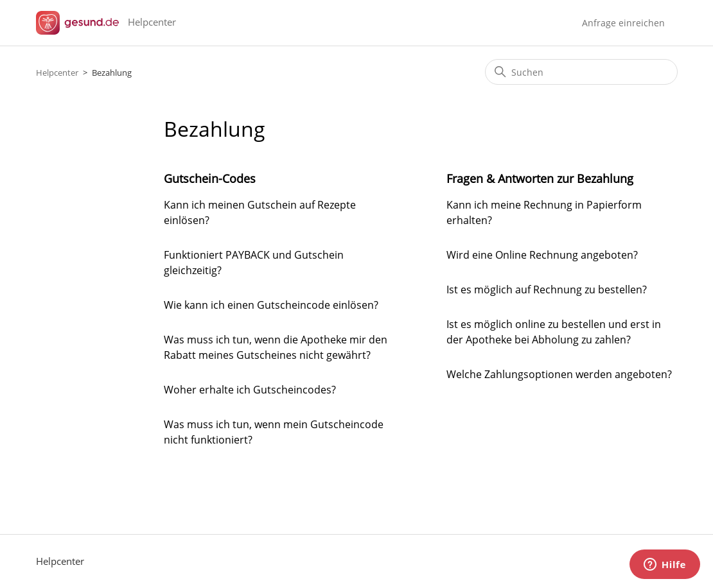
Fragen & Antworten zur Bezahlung (540, 178)
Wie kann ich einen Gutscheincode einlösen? (271, 305)
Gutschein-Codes (210, 178)
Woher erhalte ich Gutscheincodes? (250, 390)
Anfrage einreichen (623, 23)
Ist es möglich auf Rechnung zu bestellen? (547, 290)
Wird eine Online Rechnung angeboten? (542, 255)
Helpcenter (57, 73)
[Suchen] (581, 72)
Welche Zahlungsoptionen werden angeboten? (559, 374)
